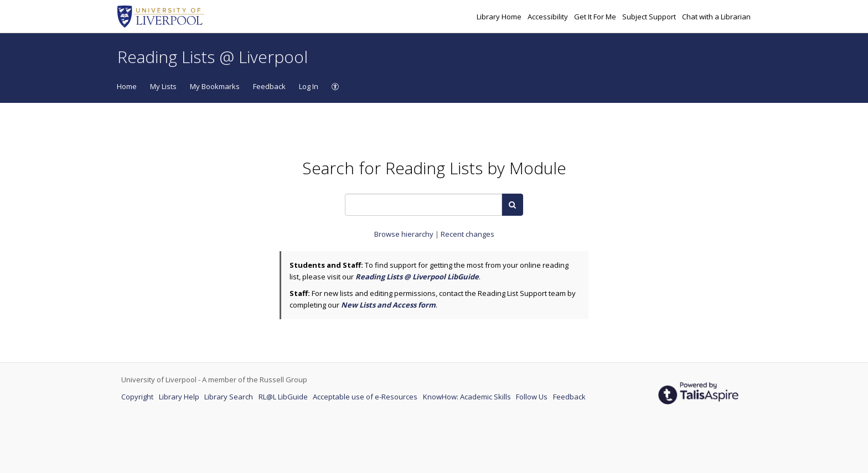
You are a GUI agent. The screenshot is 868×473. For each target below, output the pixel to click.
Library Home (500, 17)
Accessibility (549, 17)
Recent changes (467, 234)
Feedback (269, 86)
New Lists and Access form (388, 305)
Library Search (229, 397)
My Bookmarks (215, 86)
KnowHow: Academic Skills (468, 397)
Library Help (180, 397)
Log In (309, 86)
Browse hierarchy (405, 234)
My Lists (163, 86)
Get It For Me (596, 17)
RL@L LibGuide (284, 397)
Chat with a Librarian (716, 17)
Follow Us (533, 397)
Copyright (138, 397)
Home (127, 86)
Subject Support (650, 17)
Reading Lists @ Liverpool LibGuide (417, 277)
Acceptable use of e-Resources (366, 397)
